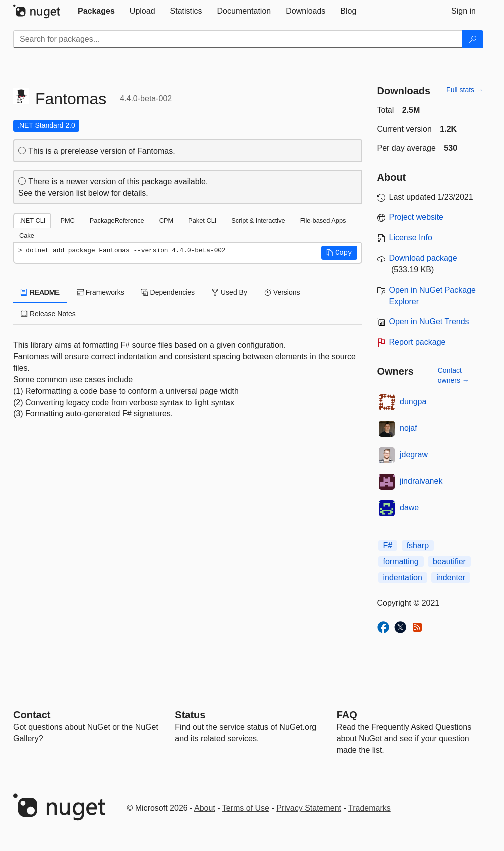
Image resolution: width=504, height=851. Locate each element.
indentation (403, 577)
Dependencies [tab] (168, 292)
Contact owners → (453, 375)
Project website (416, 217)
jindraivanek (421, 481)
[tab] (96, 11)
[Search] (473, 39)
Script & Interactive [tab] (258, 221)
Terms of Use (246, 808)
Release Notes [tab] (48, 314)
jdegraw (414, 454)
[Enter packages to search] (238, 39)
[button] (339, 253)
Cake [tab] (27, 236)
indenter (451, 577)
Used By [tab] (230, 292)
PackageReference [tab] (117, 221)
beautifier (449, 561)
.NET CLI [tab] (32, 221)
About (205, 808)
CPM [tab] (166, 221)
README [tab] (40, 292)
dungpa (413, 402)
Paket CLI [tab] (202, 221)
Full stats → (465, 90)
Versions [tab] (282, 292)
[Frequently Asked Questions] (347, 715)
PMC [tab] (67, 221)
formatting (401, 561)
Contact (32, 715)
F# (388, 545)
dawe (409, 507)
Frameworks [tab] (101, 292)
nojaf (408, 428)
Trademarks (369, 808)
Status (190, 715)
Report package (417, 342)
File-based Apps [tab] (323, 221)
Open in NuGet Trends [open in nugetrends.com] (429, 322)
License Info (411, 238)
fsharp (418, 545)
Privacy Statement (309, 808)
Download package (423, 258)
